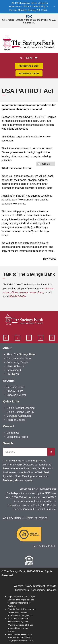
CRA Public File (15, 366)
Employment (14, 370)
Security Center (15, 387)
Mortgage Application (19, 416)
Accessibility (38, 590)
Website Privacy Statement (29, 586)
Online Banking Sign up (20, 412)
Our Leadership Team (19, 358)
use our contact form (31, 292)
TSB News (13, 374)
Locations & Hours (17, 437)
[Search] (51, 452)
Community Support (18, 362)
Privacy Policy (15, 391)
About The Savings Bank (21, 354)
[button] (27, 58)
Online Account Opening (20, 408)
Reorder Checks (16, 420)
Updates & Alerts (16, 395)
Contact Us (13, 433)
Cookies (52, 590)
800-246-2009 (18, 296)
